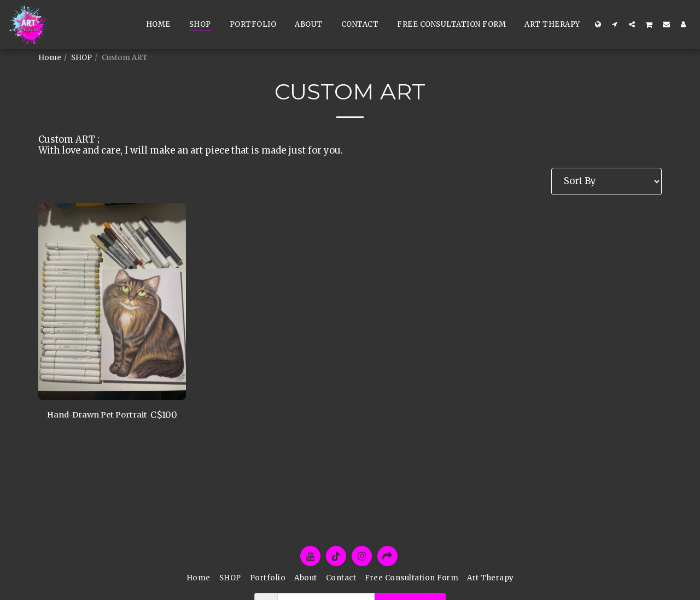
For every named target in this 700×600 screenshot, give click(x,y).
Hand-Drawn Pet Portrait (85, 422)
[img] (112, 302)
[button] (615, 24)
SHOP (81, 58)
